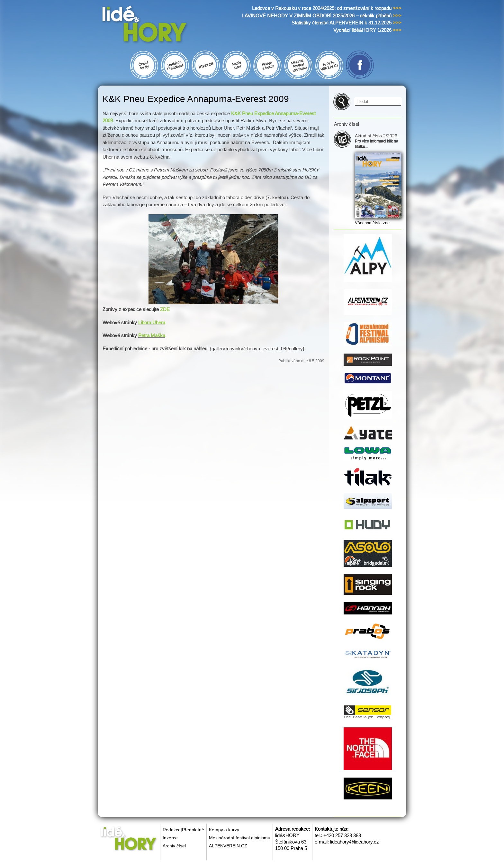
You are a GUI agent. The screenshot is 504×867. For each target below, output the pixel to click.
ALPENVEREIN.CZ (228, 846)
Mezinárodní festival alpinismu (240, 838)
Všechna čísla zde (372, 223)
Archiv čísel (174, 846)
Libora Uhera (152, 323)
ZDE (165, 309)
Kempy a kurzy (224, 830)
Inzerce (170, 838)
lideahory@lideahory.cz (355, 842)
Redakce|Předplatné (183, 830)
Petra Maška (152, 335)
